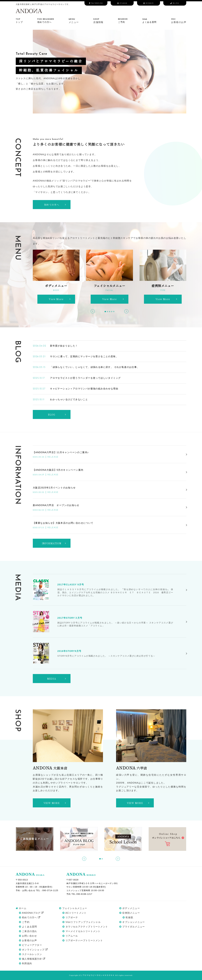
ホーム (21, 908)
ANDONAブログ (31, 913)
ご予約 (24, 922)
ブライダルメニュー (132, 927)
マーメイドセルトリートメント (81, 931)
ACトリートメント (74, 913)
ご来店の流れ (28, 931)
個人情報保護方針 (32, 959)
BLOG (175, 3)
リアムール (70, 936)
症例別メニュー (130, 913)
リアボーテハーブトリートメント (83, 940)
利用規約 (25, 963)
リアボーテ (70, 917)
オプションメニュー (132, 922)
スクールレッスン (30, 954)
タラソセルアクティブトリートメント (85, 927)
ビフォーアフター (30, 945)
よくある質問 (28, 927)
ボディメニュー (130, 908)
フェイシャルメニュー (73, 908)
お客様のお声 (28, 940)
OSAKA (122, 3)
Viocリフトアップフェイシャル (81, 922)
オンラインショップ (33, 950)
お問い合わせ (28, 936)
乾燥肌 (128, 917)
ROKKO (148, 3)
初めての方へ (30, 917)
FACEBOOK (96, 3)
